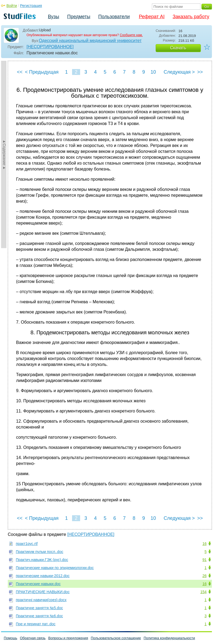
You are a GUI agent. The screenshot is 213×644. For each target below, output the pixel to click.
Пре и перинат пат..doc (36, 624)
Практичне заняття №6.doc (39, 616)
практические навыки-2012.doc (43, 576)
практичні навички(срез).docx (41, 600)
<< (20, 72)
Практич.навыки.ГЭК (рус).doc (42, 560)
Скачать (178, 48)
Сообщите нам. (131, 35)
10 (153, 72)
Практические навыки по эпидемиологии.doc (55, 568)
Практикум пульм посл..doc (40, 552)
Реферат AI (152, 17)
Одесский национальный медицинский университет (90, 41)
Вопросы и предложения (68, 638)
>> (200, 72)
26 (204, 576)
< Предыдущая (42, 72)
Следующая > (179, 72)
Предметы (79, 17)
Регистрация (31, 6)
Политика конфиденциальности (169, 638)
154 (203, 592)
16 (204, 544)
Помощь (10, 638)
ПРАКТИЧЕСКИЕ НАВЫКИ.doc (43, 592)
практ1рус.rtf (27, 544)
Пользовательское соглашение (116, 638)
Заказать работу (191, 17)
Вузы (54, 17)
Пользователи (114, 17)
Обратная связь (33, 638)
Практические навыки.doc (38, 584)
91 (204, 560)
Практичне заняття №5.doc (39, 608)
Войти (12, 6)
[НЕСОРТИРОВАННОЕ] (50, 47)
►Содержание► (4, 154)
